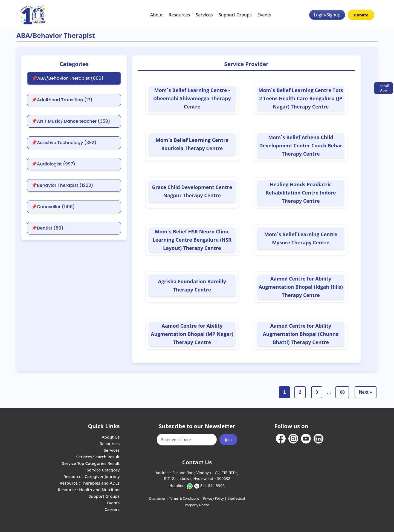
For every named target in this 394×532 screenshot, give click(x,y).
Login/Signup (327, 15)
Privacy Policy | (215, 498)
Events (264, 15)
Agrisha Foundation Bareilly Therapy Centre (192, 285)
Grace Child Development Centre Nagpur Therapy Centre (192, 191)
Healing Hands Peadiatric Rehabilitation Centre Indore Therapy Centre (301, 193)
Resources (179, 15)
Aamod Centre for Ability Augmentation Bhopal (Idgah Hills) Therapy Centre (301, 287)
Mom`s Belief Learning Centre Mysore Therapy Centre (301, 238)
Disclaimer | (159, 498)
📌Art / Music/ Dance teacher (71, 121)
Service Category (103, 470)
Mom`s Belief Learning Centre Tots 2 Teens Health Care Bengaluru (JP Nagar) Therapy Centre (301, 98)
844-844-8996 (212, 486)
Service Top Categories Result (91, 463)
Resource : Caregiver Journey (92, 476)
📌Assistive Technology (64, 143)
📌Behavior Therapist (62, 185)
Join (228, 440)
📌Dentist (47, 228)
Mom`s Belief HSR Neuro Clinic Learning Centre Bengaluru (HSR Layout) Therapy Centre (192, 240)
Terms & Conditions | (186, 498)
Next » (366, 392)
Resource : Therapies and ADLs (90, 483)
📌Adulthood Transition (62, 100)
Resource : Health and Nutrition (89, 490)
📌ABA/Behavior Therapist (68, 78)
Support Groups (235, 15)
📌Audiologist (53, 164)
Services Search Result (98, 457)
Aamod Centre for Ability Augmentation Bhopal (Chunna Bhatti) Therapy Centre (301, 334)
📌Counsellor (53, 207)
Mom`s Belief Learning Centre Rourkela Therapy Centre (192, 144)
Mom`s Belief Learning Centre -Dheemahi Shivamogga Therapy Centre (192, 98)
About (157, 15)
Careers (112, 509)
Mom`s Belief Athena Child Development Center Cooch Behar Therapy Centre (301, 145)
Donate (361, 15)
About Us (111, 437)
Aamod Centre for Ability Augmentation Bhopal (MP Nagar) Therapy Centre (192, 334)
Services (204, 15)
